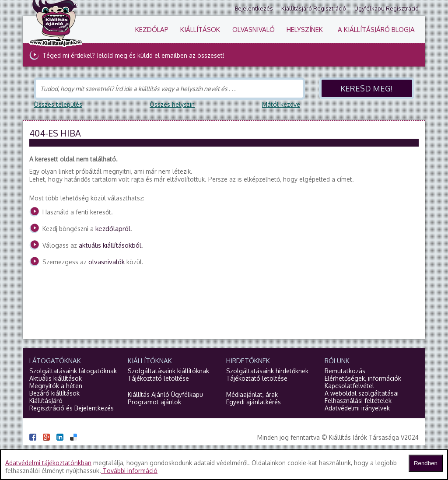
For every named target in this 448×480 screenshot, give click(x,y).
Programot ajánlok (154, 402)
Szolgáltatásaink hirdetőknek (267, 371)
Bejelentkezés (254, 8)
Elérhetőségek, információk (363, 378)
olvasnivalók (107, 262)
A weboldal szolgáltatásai (362, 393)
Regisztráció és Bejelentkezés (72, 408)
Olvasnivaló (254, 30)
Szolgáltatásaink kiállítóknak (168, 371)
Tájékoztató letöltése (158, 378)
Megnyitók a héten (56, 386)
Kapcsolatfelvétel (349, 386)
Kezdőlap (152, 30)
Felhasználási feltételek (358, 401)
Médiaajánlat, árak (252, 394)
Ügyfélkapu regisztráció (387, 8)
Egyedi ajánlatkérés (254, 402)
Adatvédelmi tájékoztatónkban (48, 463)
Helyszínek (305, 30)
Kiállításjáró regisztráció (314, 8)
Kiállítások (200, 30)
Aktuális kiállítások (56, 378)
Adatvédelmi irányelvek (357, 408)
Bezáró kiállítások (54, 393)
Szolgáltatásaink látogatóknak (73, 371)
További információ (129, 471)
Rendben (426, 463)
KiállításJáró (46, 401)
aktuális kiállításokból (110, 245)
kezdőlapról (113, 229)
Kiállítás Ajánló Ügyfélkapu (165, 394)
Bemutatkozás (345, 371)
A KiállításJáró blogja (376, 30)
